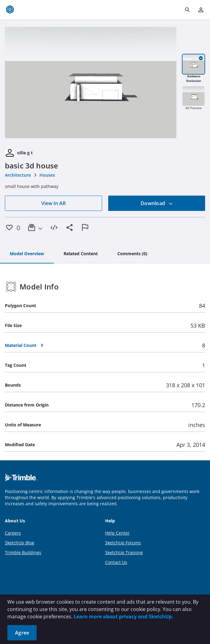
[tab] (27, 254)
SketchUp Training (124, 552)
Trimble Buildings (23, 552)
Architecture (18, 175)
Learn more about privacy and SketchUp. (123, 616)
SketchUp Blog (20, 543)
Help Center (117, 533)
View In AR (53, 203)
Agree (22, 633)
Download (157, 203)
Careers (13, 533)
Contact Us (116, 562)
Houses (47, 175)
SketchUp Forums (123, 543)
